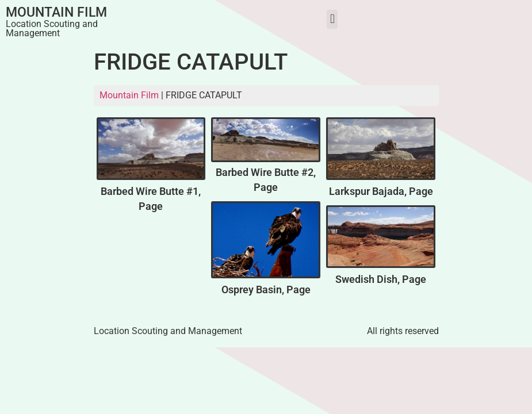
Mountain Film (56, 12)
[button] (332, 19)
